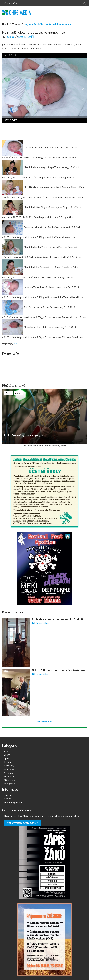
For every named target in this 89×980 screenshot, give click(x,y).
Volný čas (9, 773)
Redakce (10, 37)
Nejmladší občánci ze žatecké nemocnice (48, 24)
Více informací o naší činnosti (22, 823)
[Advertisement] (44, 131)
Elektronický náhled (13, 802)
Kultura (18, 393)
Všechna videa (44, 722)
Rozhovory (9, 766)
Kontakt (8, 799)
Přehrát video (40, 623)
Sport (7, 758)
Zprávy (16, 24)
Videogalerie (10, 780)
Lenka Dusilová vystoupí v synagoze (25, 435)
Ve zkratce (9, 777)
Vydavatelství (10, 795)
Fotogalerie (9, 784)
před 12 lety (25, 37)
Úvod (5, 24)
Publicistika (9, 769)
